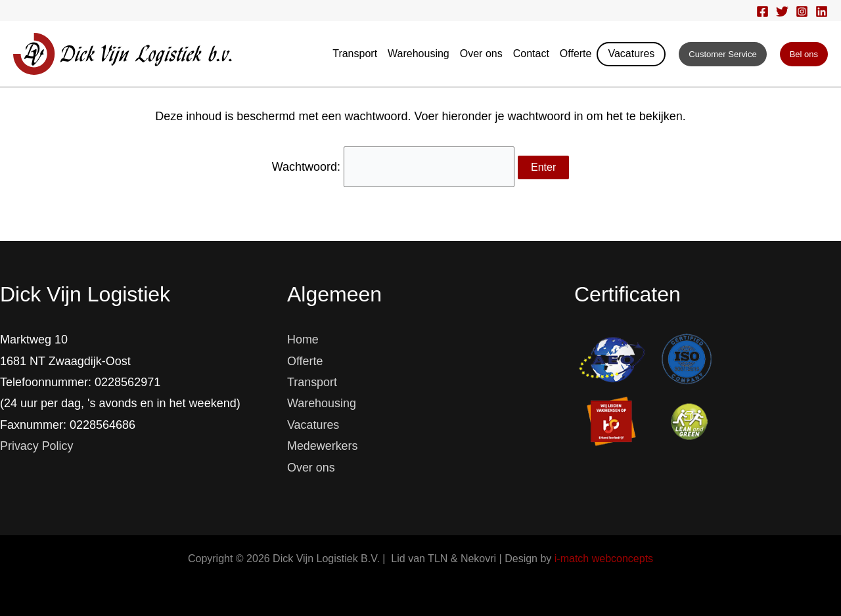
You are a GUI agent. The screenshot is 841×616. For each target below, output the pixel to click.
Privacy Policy (37, 446)
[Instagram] (802, 11)
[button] (722, 54)
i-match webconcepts (604, 559)
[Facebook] (762, 11)
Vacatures (631, 54)
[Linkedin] (822, 11)
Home (303, 340)
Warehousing (419, 54)
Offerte (576, 54)
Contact (531, 54)
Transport (355, 54)
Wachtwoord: (393, 166)
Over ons (481, 54)
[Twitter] (782, 11)
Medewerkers (323, 446)
